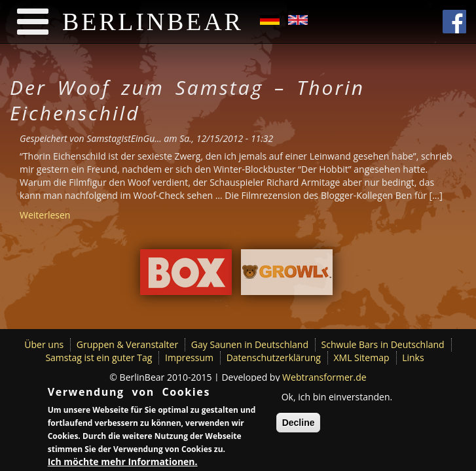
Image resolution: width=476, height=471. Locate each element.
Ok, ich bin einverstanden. (337, 399)
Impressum (189, 358)
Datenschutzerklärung (274, 358)
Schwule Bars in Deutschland (383, 344)
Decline (299, 425)
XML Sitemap (362, 358)
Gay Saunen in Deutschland (250, 344)
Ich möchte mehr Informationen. (123, 463)
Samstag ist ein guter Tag (99, 358)
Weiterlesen (45, 215)
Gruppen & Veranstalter (127, 344)
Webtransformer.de (324, 377)
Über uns (44, 344)
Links (413, 358)
